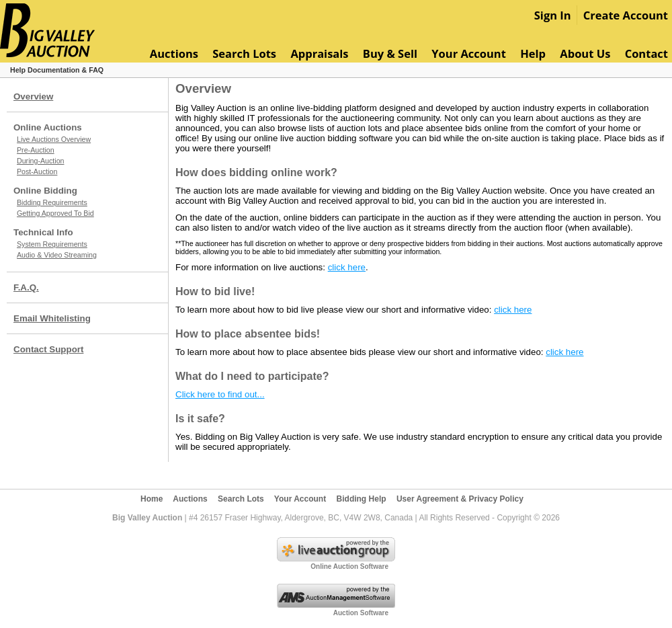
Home (152, 499)
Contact (646, 53)
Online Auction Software (349, 566)
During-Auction (40, 161)
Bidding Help (362, 499)
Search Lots (244, 53)
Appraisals (319, 53)
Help (533, 53)
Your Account (469, 53)
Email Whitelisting (52, 318)
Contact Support (48, 349)
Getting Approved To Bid (55, 213)
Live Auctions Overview (54, 139)
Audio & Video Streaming (57, 255)
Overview (33, 96)
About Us (585, 53)
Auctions (174, 53)
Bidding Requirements (52, 202)
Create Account (626, 15)
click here (347, 267)
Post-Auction (37, 171)
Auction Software (361, 613)
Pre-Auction (36, 150)
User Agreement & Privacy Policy (460, 499)
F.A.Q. (26, 287)
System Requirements (52, 244)
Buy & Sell (390, 53)
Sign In (553, 15)
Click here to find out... (220, 394)
